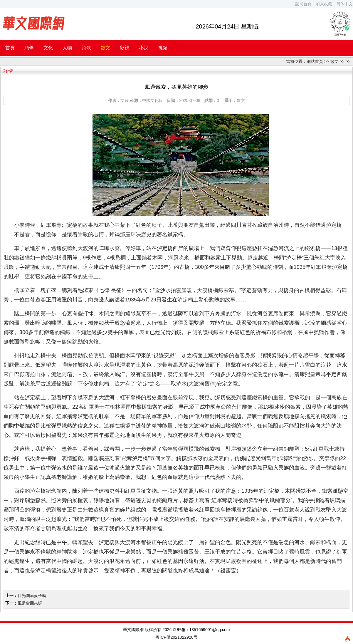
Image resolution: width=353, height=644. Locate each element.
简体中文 (344, 4)
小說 (144, 48)
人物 (67, 48)
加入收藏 (324, 4)
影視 (125, 48)
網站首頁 (315, 61)
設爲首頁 (303, 4)
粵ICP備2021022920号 (176, 637)
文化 (48, 48)
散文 (105, 48)
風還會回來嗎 (30, 603)
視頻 (163, 48)
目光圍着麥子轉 (32, 596)
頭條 (29, 48)
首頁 (10, 48)
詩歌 (86, 48)
